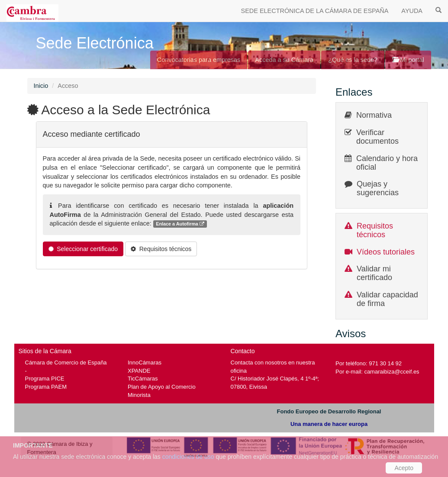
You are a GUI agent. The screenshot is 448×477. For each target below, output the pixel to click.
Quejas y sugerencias (378, 188)
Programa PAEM (46, 387)
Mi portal (408, 60)
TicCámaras (143, 379)
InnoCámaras (145, 363)
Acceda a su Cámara (284, 60)
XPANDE (139, 371)
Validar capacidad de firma (387, 299)
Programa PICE (45, 379)
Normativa (374, 115)
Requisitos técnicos (375, 230)
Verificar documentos (377, 137)
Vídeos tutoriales (386, 252)
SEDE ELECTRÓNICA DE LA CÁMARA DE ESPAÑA (315, 11)
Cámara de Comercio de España (66, 363)
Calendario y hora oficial (387, 163)
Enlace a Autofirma (180, 224)
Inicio (41, 86)
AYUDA (412, 11)
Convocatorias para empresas (199, 60)
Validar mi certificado (374, 273)
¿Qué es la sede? (353, 60)
